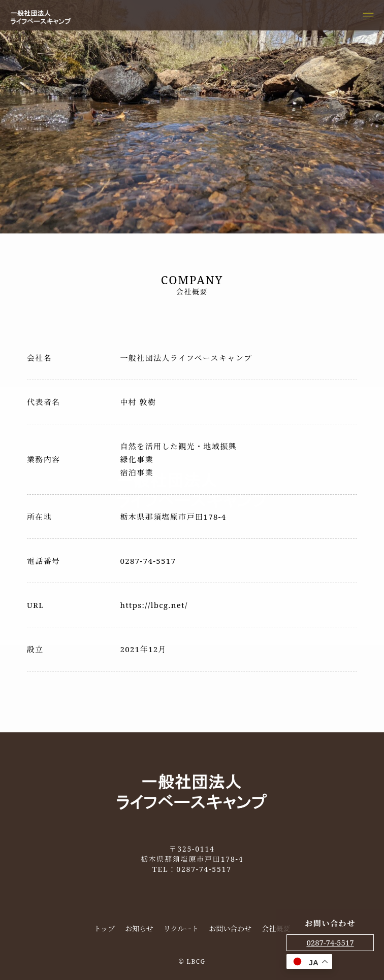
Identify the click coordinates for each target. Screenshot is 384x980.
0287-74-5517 (330, 942)
